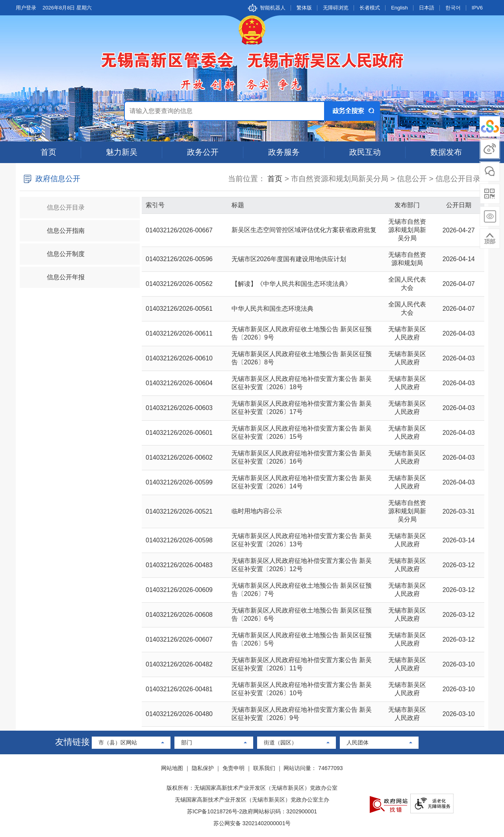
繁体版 (304, 8)
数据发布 (446, 152)
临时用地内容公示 (257, 511)
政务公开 (203, 152)
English (399, 8)
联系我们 (264, 768)
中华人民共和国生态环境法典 (272, 309)
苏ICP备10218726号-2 (215, 811)
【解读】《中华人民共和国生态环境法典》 (291, 284)
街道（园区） (280, 742)
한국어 (453, 8)
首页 (48, 152)
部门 (187, 742)
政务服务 (284, 152)
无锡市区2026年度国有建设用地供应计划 (289, 259)
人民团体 (358, 742)
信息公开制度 (59, 250)
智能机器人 (273, 8)
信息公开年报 (59, 274)
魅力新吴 (122, 152)
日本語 (427, 8)
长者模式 (370, 8)
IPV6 (477, 8)
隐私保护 (203, 768)
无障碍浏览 (336, 8)
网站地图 (172, 768)
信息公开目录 (59, 204)
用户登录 (26, 8)
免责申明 (233, 768)
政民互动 (365, 152)
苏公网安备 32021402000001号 (252, 823)
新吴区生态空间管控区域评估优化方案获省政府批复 (304, 230)
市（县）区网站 (118, 742)
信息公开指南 (59, 227)
